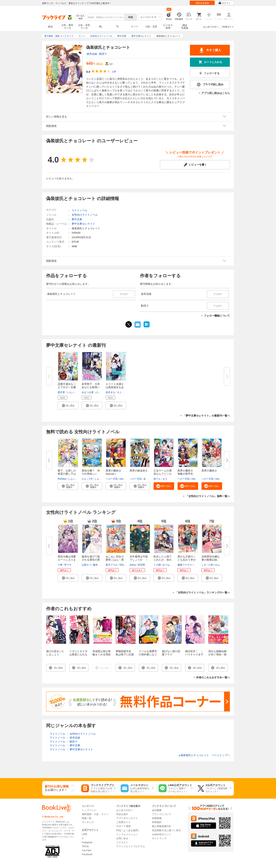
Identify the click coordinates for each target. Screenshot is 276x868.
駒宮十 (103, 54)
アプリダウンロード (127, 818)
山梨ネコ (86, 565)
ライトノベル (79, 210)
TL (117, 27)
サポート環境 (123, 826)
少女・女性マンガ (84, 27)
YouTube (87, 850)
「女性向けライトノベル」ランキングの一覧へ (203, 592)
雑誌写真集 (185, 27)
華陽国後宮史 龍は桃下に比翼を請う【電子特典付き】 (125, 656)
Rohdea (62, 479)
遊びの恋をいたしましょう (55, 653)
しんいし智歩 (74, 392)
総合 (51, 27)
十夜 (60, 565)
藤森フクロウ (185, 565)
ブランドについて (162, 814)
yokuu (133, 565)
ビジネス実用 (168, 27)
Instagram (87, 842)
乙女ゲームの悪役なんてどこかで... (163, 474)
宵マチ (68, 565)
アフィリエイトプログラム (131, 846)
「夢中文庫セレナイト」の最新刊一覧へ (207, 416)
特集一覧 (87, 818)
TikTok (85, 846)
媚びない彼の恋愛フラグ (171, 653)
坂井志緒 (92, 54)
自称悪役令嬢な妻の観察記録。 (211, 558)
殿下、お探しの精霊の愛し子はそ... (67, 474)
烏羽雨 (141, 565)
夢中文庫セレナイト (83, 224)
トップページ (89, 810)
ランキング (88, 822)
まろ (165, 479)
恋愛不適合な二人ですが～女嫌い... (67, 387)
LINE (85, 834)
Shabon (124, 565)
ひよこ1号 (87, 479)
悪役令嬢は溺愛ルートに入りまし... (67, 560)
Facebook (87, 854)
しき (204, 565)
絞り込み (80, 17)
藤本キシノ (99, 565)
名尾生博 (148, 479)
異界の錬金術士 (139, 471)
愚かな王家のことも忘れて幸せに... (187, 560)
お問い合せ (122, 838)
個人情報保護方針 (162, 826)
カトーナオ (123, 392)
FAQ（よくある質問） (128, 830)
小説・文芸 (151, 27)
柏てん (157, 479)
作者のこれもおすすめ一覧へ (213, 677)
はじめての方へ (211, 27)
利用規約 (157, 822)
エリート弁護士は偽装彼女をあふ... (115, 387)
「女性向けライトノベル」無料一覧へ (208, 496)
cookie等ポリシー (161, 834)
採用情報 (157, 818)
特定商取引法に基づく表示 (166, 830)
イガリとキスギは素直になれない (78, 654)
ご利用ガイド (227, 27)
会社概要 (157, 810)
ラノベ (134, 27)
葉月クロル (112, 565)
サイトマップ (159, 838)
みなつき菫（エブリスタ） (96, 392)
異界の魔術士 (209, 471)
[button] (68, 406)
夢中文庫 (77, 219)
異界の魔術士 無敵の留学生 (187, 472)
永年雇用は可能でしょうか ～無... (139, 560)
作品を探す (122, 814)
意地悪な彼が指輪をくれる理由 (102, 653)
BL (101, 26)
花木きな (110, 392)
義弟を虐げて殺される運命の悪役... (91, 560)
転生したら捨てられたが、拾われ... (163, 560)
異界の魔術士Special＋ (113, 472)
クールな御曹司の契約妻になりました (148, 654)
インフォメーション (127, 834)
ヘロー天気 (112, 479)
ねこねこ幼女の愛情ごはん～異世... (115, 560)
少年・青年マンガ (67, 27)
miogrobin (125, 479)
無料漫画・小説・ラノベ (95, 814)
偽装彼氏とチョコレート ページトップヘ (204, 755)
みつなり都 (169, 565)
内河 (196, 565)
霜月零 (61, 392)
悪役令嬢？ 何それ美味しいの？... (91, 474)
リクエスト (122, 842)
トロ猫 (157, 565)
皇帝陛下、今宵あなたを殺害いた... (91, 387)
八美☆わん (214, 565)
